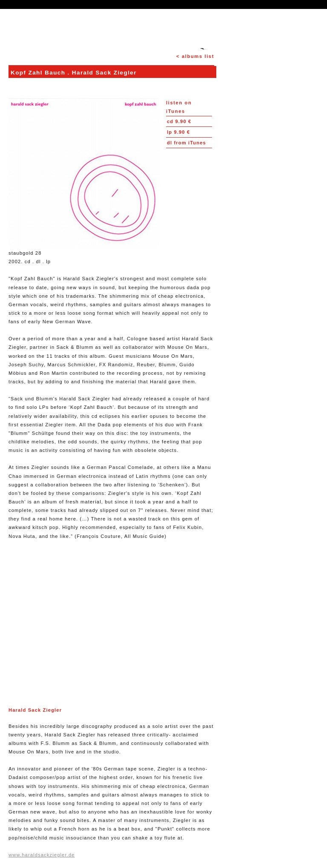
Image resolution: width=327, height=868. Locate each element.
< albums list (195, 56)
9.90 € (179, 121)
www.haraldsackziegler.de (42, 855)
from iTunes (186, 143)
